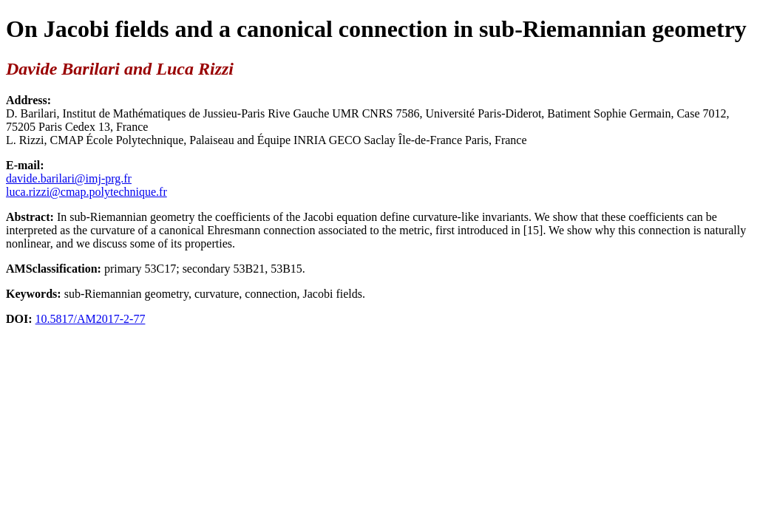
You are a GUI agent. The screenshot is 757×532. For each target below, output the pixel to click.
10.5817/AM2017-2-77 (91, 319)
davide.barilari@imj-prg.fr (69, 178)
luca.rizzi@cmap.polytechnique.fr (86, 192)
